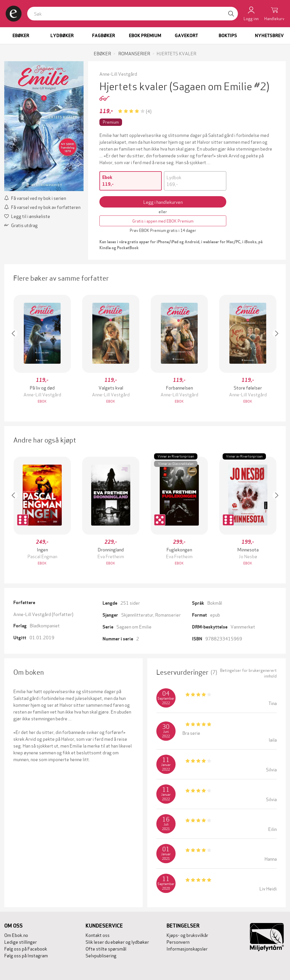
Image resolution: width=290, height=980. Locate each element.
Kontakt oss (98, 935)
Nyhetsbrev (269, 36)
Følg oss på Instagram (26, 955)
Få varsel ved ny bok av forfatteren (42, 207)
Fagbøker (104, 36)
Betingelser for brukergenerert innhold (248, 673)
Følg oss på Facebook (26, 948)
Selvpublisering (101, 955)
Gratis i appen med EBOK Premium (163, 221)
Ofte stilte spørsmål (106, 948)
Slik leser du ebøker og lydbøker (117, 942)
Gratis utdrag (21, 225)
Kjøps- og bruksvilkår (187, 935)
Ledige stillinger (21, 942)
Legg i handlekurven (163, 202)
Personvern (178, 942)
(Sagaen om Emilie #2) (219, 85)
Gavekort (186, 36)
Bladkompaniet (45, 625)
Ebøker (21, 36)
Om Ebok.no (16, 935)
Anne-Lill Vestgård (118, 74)
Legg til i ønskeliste (27, 216)
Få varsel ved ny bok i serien (35, 198)
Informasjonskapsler (187, 948)
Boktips (228, 36)
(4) (149, 111)
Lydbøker (62, 36)
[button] (16, 350)
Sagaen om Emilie (134, 626)
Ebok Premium (145, 36)
